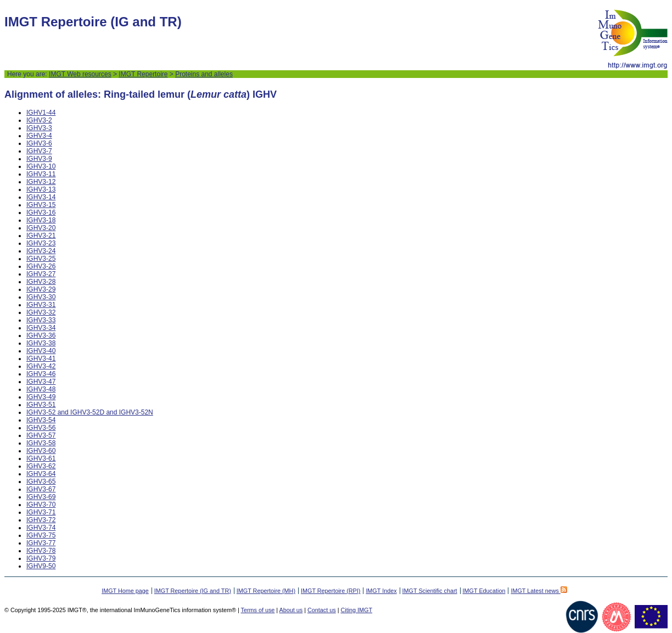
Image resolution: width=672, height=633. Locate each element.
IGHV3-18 (41, 220)
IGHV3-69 (41, 497)
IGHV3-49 (41, 397)
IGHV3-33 (41, 320)
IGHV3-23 (41, 243)
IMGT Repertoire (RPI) (331, 591)
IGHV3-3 (39, 128)
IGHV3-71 (41, 512)
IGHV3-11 (41, 174)
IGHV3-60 (41, 451)
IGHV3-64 (41, 474)
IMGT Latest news (539, 591)
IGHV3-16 (41, 212)
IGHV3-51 (41, 405)
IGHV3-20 (41, 228)
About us (291, 610)
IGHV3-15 (41, 205)
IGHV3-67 (41, 489)
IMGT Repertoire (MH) (266, 591)
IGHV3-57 (41, 435)
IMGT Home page (125, 591)
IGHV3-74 (41, 528)
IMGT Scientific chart (430, 591)
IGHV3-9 (39, 159)
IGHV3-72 (41, 520)
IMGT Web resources (80, 74)
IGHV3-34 (41, 328)
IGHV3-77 (41, 543)
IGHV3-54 (41, 420)
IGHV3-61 (41, 458)
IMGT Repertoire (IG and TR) (193, 591)
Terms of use (258, 610)
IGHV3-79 (41, 558)
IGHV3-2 (39, 120)
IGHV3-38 (41, 343)
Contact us (322, 610)
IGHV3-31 (41, 305)
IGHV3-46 (41, 374)
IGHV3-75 (41, 535)
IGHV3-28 (41, 282)
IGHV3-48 (41, 389)
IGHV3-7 (39, 151)
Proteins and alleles (204, 74)
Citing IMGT (356, 610)
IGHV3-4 (39, 136)
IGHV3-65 (41, 481)
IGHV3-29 (41, 289)
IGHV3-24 (41, 251)
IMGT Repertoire (143, 74)
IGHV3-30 (41, 297)
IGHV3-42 (41, 366)
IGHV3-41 (41, 358)
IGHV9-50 (41, 566)
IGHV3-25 (41, 259)
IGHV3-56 (41, 428)
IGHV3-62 (41, 466)
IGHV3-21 (41, 236)
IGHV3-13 (41, 189)
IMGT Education (484, 591)
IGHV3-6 (39, 143)
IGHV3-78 (41, 551)
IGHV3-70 (41, 505)
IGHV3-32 (41, 312)
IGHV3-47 (41, 382)
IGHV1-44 (41, 113)
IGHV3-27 (41, 274)
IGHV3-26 (41, 266)
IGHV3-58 (41, 443)
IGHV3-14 (41, 197)
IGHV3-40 (41, 351)
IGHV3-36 (41, 335)
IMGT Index (381, 591)
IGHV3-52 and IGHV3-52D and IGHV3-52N (90, 412)
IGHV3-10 (41, 166)
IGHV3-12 (41, 182)
